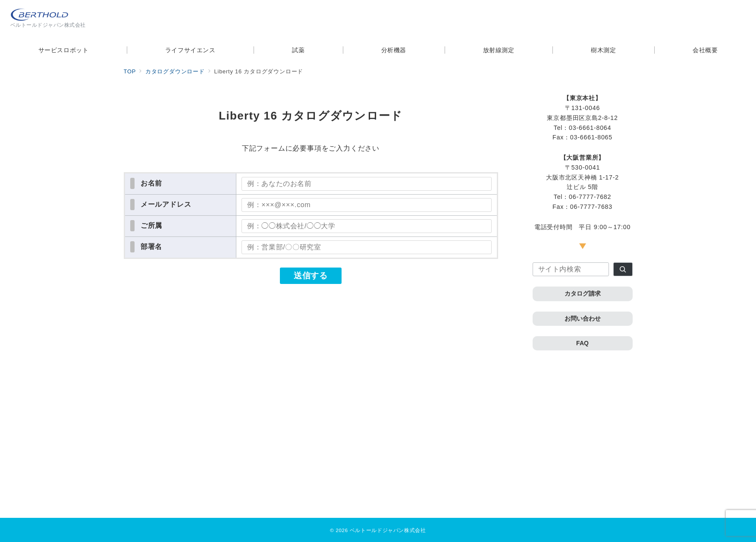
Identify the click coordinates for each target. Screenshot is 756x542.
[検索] (623, 269)
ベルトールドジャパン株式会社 (388, 530)
